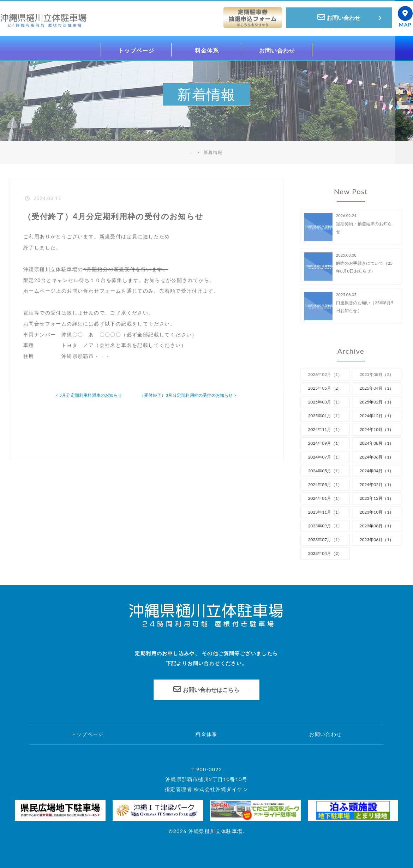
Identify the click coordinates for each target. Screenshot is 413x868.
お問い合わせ (325, 734)
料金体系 (206, 734)
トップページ (87, 734)
